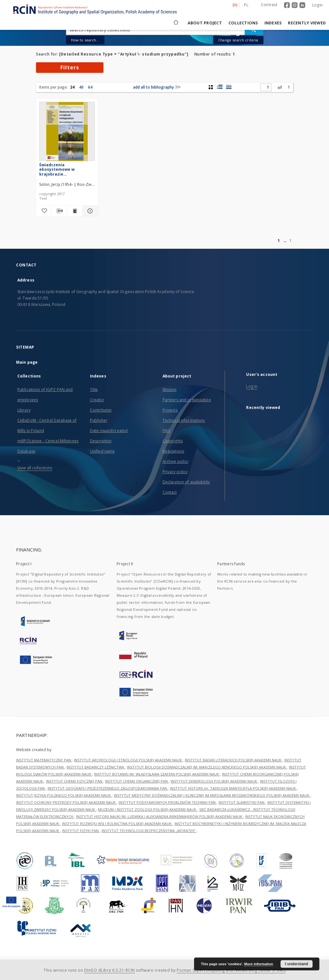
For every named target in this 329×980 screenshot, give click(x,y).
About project (205, 23)
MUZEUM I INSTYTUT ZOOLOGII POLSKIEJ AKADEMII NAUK (148, 809)
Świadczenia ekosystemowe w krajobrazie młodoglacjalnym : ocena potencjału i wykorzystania (65, 169)
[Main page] (175, 23)
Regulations (173, 451)
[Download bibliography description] (59, 211)
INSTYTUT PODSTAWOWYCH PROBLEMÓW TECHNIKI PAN (168, 802)
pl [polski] (246, 5)
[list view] (229, 87)
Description (101, 441)
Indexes (273, 23)
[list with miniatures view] (220, 87)
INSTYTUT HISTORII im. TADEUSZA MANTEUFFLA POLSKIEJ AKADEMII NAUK (233, 788)
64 (90, 87)
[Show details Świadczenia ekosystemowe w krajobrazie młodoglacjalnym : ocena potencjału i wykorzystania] (89, 211)
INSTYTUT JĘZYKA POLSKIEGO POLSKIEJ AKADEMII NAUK (64, 795)
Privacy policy (175, 472)
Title (94, 390)
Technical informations (184, 420)
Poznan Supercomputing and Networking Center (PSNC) (231, 970)
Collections (243, 23)
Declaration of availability (186, 482)
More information (259, 964)
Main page (27, 362)
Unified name (102, 451)
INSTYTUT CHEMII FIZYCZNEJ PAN (75, 781)
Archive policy (176, 461)
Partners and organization (187, 400)
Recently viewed (307, 23)
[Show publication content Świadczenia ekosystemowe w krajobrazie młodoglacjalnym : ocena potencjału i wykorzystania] (75, 211)
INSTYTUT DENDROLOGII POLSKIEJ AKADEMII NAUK (214, 781)
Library (24, 410)
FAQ (166, 431)
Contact (170, 492)
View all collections (35, 468)
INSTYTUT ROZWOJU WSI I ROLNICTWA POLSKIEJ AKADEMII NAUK (117, 824)
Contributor (101, 410)
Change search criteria (238, 40)
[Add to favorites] (44, 211)
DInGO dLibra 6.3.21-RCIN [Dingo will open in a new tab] (110, 970)
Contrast (269, 5)
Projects (170, 410)
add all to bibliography (157, 87)
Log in (252, 386)
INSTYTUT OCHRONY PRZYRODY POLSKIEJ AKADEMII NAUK (66, 802)
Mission (170, 390)
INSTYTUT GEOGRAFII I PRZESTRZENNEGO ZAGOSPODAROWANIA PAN (108, 788)
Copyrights (173, 441)
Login (317, 5)
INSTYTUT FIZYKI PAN (81, 831)
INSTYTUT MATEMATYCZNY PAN (44, 760)
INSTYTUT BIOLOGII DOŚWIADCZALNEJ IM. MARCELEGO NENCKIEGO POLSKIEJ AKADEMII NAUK (207, 767)
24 (72, 87)
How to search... (85, 40)
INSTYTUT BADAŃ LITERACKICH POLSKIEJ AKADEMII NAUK (234, 760)
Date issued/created (109, 431)
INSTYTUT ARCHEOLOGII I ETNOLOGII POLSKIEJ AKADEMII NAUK (128, 760)
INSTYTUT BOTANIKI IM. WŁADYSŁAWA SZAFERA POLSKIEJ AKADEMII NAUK (157, 774)
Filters (70, 67)
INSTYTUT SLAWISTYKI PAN (242, 802)
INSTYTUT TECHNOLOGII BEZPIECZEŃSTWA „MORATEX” (149, 831)
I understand (297, 964)
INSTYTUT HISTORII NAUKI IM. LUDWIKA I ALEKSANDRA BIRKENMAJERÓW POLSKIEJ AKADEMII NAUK (160, 816)
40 (81, 87)
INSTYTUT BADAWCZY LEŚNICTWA (96, 767)
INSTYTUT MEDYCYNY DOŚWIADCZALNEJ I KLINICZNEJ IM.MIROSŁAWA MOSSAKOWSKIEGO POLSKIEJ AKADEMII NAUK (212, 795)
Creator (97, 400)
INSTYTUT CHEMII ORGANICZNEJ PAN (137, 781)
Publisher (99, 420)
